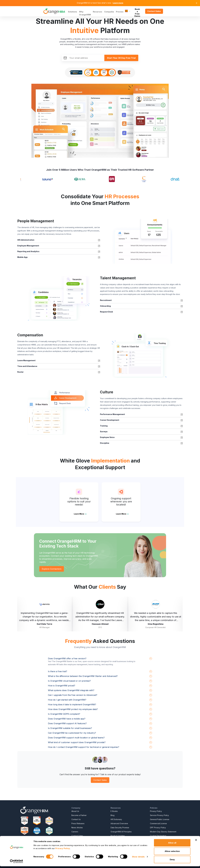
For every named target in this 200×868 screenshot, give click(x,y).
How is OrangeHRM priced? (62, 686)
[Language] (128, 11)
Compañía (109, 12)
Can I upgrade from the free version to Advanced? (73, 695)
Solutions (73, 12)
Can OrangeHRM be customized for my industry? (72, 733)
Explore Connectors (52, 569)
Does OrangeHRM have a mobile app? (67, 719)
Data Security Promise (120, 828)
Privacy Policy (156, 811)
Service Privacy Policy (159, 815)
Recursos (98, 12)
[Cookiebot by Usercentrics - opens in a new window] (17, 863)
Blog (112, 815)
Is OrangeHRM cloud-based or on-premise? (69, 681)
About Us (75, 811)
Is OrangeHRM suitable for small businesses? (70, 728)
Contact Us (76, 819)
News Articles (77, 828)
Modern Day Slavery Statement (163, 832)
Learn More (79, 514)
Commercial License (158, 823)
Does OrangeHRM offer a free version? (67, 658)
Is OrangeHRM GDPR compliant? (64, 714)
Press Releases (78, 823)
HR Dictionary (116, 819)
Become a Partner (79, 815)
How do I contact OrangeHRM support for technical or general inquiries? (84, 747)
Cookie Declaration (158, 836)
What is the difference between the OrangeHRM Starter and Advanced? (83, 676)
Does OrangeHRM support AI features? (67, 723)
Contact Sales (154, 11)
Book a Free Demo (137, 11)
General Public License (160, 819)
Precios (120, 12)
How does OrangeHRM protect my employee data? (73, 709)
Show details (138, 858)
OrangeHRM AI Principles (121, 832)
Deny (172, 861)
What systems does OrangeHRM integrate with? (71, 690)
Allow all (172, 844)
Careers (75, 832)
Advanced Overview (119, 823)
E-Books (114, 811)
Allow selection (172, 853)
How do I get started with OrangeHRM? (67, 700)
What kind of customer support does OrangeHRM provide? (77, 742)
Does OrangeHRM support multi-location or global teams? (76, 738)
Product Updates (118, 836)
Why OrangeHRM (85, 13)
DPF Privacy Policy (158, 828)
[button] (141, 241)
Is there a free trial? (58, 671)
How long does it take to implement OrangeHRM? (72, 704)
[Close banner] (196, 842)
